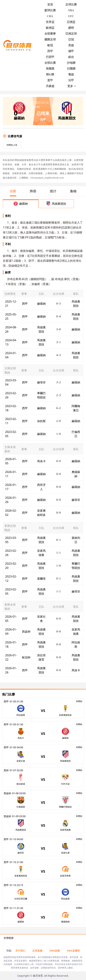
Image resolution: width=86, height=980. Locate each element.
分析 (13, 191)
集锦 (73, 191)
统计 (53, 191)
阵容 (33, 191)
